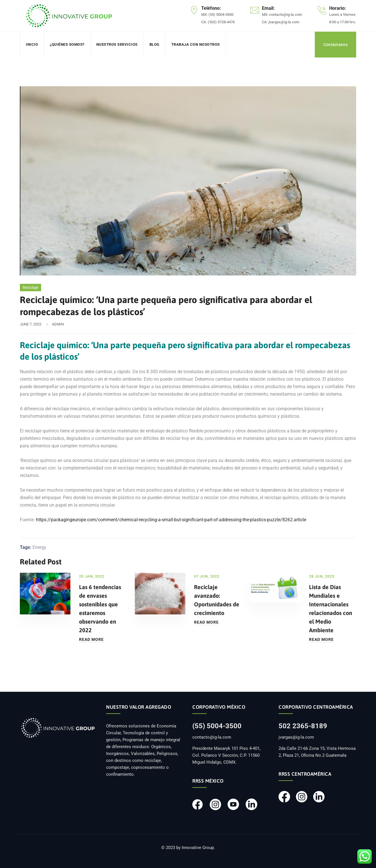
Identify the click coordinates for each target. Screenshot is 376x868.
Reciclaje (30, 288)
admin (58, 324)
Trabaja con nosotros (196, 44)
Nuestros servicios (117, 44)
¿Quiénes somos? (67, 44)
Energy (39, 547)
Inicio (32, 44)
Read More (91, 639)
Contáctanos (335, 45)
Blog (155, 44)
